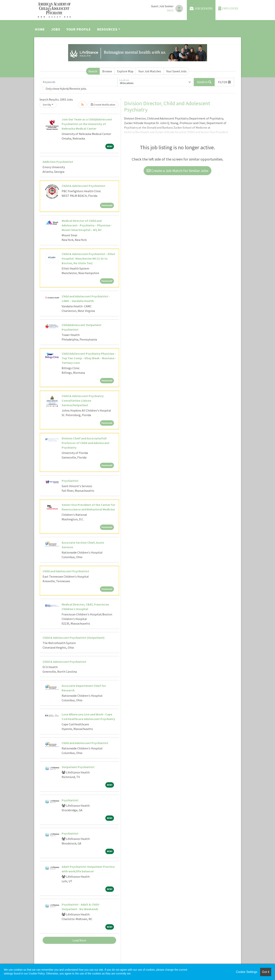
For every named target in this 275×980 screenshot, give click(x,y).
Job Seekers (201, 8)
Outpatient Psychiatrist (78, 767)
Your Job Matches (150, 71)
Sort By (47, 105)
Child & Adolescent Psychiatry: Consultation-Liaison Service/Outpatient (83, 400)
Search (93, 71)
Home (40, 29)
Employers (228, 8)
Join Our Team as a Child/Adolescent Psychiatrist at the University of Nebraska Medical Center (87, 124)
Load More (79, 940)
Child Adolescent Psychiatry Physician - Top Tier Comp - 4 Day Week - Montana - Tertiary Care (89, 358)
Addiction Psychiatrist (58, 162)
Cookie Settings (247, 972)
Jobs (56, 29)
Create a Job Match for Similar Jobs (177, 171)
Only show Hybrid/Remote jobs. (66, 89)
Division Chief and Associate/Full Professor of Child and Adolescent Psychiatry (85, 443)
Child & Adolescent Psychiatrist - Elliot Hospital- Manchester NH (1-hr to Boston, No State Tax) (88, 258)
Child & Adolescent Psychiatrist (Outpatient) (74, 638)
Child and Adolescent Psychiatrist (66, 571)
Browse (107, 71)
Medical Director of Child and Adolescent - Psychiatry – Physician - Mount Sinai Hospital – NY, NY (87, 225)
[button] (224, 82)
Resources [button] (107, 29)
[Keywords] (79, 82)
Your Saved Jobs (176, 71)
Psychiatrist (70, 481)
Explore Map (125, 71)
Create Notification (103, 105)
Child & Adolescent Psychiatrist (83, 186)
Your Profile (79, 29)
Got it (266, 972)
